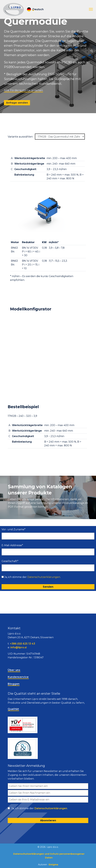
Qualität (13, 709)
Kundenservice (18, 677)
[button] (91, 9)
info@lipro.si (19, 647)
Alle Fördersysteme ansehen (23, 90)
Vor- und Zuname (13, 529)
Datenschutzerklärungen (44, 577)
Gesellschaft (10, 561)
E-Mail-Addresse (12, 545)
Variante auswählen (20, 137)
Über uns (14, 670)
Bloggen (14, 684)
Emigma (53, 865)
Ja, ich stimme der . (32, 577)
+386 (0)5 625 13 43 (22, 644)
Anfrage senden (17, 103)
